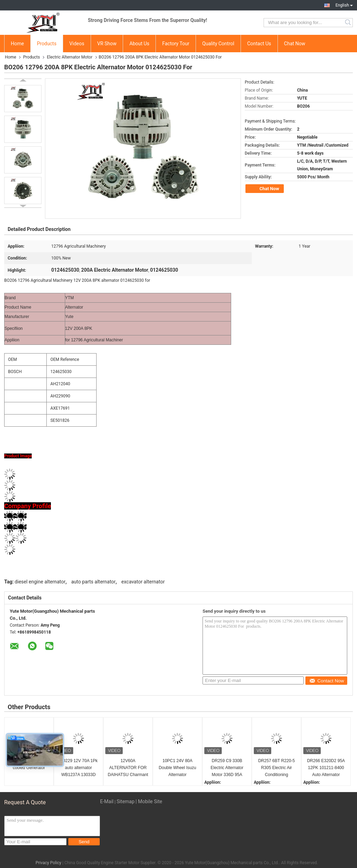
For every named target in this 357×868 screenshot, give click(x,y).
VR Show (107, 44)
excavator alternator (143, 582)
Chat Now (295, 44)
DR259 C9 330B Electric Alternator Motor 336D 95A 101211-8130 (227, 768)
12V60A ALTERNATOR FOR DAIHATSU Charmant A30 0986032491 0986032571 (128, 768)
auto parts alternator (93, 582)
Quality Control (218, 44)
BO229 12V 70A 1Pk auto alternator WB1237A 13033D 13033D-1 (78, 768)
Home (17, 44)
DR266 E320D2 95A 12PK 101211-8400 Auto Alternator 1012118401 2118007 (326, 768)
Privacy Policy (48, 863)
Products (47, 44)
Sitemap (125, 801)
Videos (77, 44)
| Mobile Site (149, 801)
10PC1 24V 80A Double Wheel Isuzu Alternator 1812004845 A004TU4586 (177, 768)
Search (348, 23)
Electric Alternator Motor (70, 57)
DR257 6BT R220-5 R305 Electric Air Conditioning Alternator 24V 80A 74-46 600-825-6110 (277, 768)
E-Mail (107, 801)
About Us (139, 44)
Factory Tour (176, 44)
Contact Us (259, 44)
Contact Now (326, 681)
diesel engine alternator (40, 582)
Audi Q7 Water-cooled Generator (29, 764)
